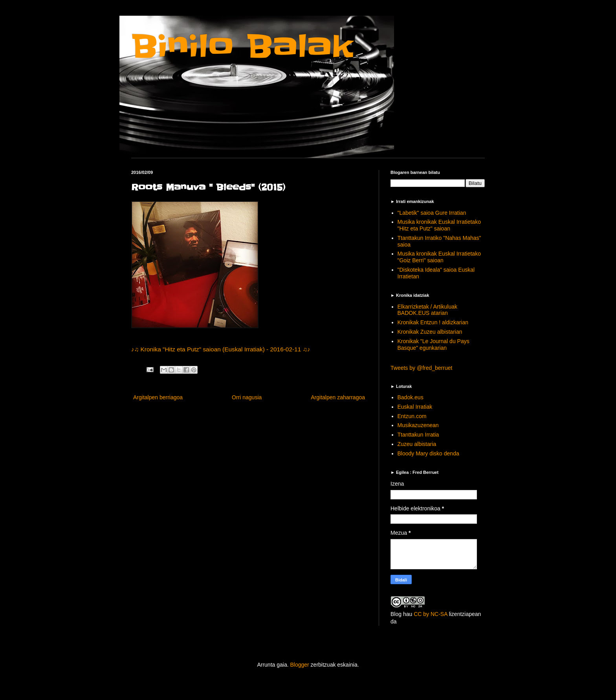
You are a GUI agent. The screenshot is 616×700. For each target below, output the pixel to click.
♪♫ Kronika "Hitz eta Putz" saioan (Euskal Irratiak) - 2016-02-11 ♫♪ (221, 349)
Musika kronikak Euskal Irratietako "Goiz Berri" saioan (439, 257)
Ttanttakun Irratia (418, 435)
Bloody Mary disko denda (428, 453)
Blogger (299, 665)
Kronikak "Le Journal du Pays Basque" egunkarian (434, 345)
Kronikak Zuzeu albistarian (430, 332)
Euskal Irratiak (415, 407)
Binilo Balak (242, 47)
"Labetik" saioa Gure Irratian (432, 213)
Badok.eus (411, 397)
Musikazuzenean (418, 425)
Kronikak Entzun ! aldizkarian (433, 322)
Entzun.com (412, 416)
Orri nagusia (247, 397)
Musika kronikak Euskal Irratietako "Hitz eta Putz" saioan (439, 225)
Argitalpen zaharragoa (338, 397)
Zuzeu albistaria (417, 444)
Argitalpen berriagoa (158, 397)
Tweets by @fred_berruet (421, 368)
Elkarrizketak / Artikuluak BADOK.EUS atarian (428, 310)
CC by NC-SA (431, 614)
